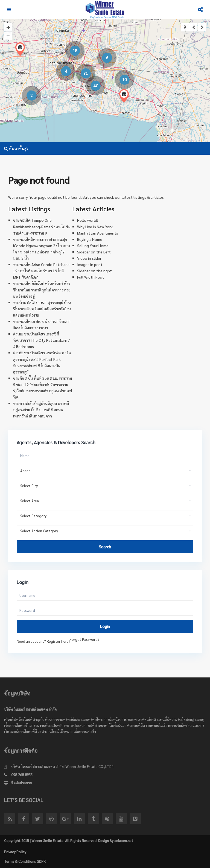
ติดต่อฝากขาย (22, 783)
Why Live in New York (95, 227)
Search (105, 547)
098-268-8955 (22, 775)
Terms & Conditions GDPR (25, 861)
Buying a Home (90, 239)
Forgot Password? (85, 639)
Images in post (90, 264)
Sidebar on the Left (94, 252)
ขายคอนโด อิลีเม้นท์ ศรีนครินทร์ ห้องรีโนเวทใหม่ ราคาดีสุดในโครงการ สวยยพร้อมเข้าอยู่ (42, 290)
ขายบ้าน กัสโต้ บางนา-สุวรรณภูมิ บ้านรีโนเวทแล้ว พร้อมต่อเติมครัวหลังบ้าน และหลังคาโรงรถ (42, 309)
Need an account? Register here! (43, 641)
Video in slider (89, 258)
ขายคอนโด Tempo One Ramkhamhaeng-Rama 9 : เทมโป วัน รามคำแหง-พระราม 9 (42, 226)
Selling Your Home (93, 246)
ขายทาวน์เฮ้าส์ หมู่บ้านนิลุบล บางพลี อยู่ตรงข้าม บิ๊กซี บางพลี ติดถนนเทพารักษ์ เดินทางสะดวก (41, 410)
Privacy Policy (15, 852)
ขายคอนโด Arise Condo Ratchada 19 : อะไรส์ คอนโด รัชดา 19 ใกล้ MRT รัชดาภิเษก (41, 271)
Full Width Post (91, 277)
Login (105, 626)
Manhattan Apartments (98, 233)
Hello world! (88, 220)
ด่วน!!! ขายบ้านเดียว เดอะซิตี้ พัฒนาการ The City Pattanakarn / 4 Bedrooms (41, 340)
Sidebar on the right (94, 271)
